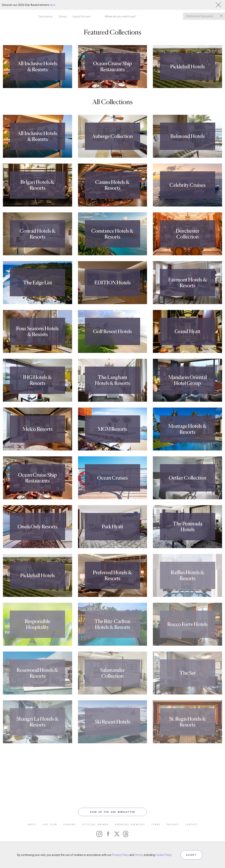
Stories (63, 17)
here (52, 5)
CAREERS (69, 824)
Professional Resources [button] (204, 16)
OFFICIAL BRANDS (95, 824)
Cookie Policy (163, 855)
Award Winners (82, 17)
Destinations (45, 17)
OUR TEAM (50, 824)
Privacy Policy (120, 855)
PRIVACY (173, 824)
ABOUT (32, 824)
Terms (139, 855)
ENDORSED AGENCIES (130, 824)
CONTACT (191, 824)
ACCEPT (191, 855)
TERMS (156, 824)
